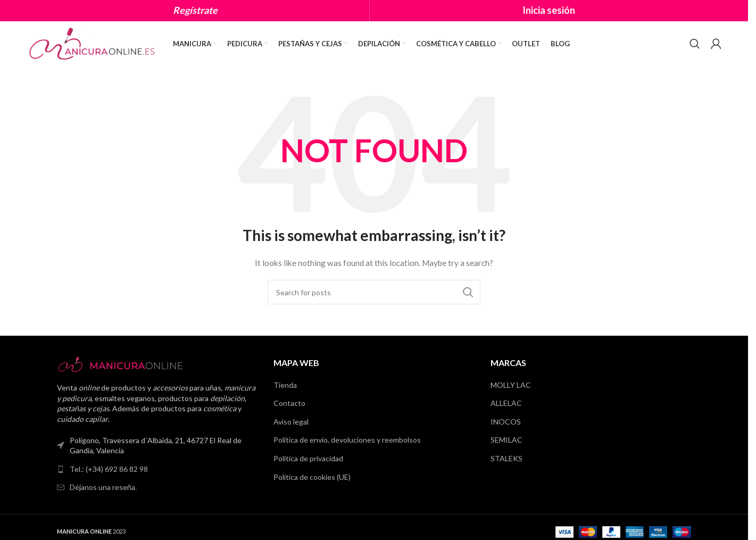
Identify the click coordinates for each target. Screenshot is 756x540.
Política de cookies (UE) (312, 477)
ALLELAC (506, 404)
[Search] (695, 44)
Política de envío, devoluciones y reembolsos (347, 441)
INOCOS (506, 422)
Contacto (289, 404)
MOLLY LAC (511, 385)
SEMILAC (506, 441)
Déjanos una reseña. (103, 488)
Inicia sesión (549, 10)
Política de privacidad (308, 459)
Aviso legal (291, 422)
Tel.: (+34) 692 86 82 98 (109, 470)
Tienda (285, 385)
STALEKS (506, 459)
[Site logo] (93, 43)
